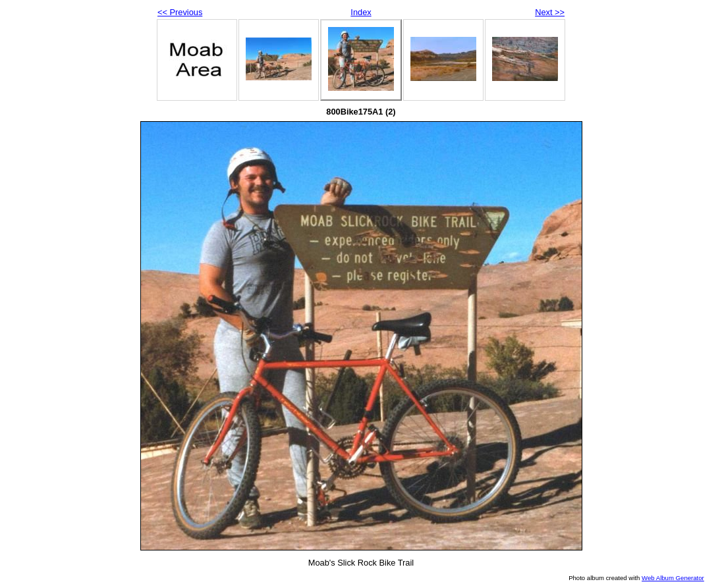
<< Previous (180, 12)
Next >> (550, 12)
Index (361, 12)
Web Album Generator (673, 578)
